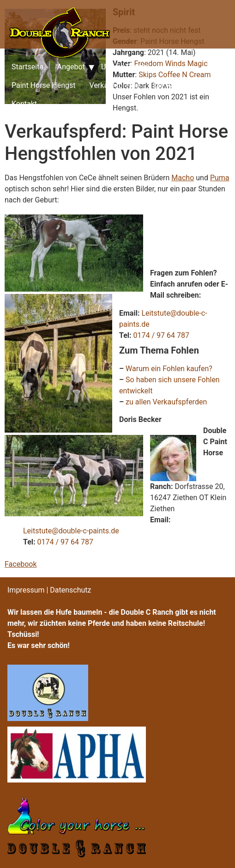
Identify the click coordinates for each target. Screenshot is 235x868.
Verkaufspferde (115, 85)
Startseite (27, 67)
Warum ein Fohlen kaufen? (169, 369)
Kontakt (24, 104)
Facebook (21, 564)
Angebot (71, 67)
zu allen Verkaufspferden (166, 402)
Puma (220, 178)
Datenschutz (70, 590)
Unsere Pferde (124, 67)
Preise (213, 85)
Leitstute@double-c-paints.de (71, 531)
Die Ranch (170, 85)
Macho (183, 178)
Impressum (26, 590)
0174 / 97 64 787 (161, 335)
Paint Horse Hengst (44, 85)
